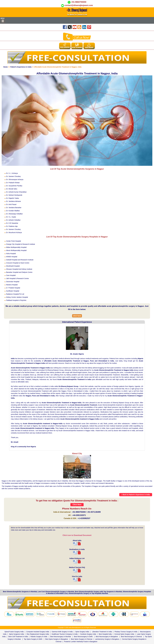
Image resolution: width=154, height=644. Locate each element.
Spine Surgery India (82, 632)
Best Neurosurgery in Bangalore (107, 637)
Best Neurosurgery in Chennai (131, 637)
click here (77, 316)
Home (6, 67)
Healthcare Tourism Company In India (65, 634)
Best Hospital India (105, 634)
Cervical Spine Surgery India (124, 634)
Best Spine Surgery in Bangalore (57, 639)
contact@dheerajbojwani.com (79, 5)
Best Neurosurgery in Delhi (83, 637)
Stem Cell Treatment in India (18, 637)
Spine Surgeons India (16, 634)
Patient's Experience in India (21, 67)
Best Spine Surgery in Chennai (82, 639)
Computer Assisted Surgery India (38, 632)
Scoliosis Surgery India (88, 634)
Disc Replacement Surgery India (38, 634)
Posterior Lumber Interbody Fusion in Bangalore (81, 642)
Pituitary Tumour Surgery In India (126, 632)
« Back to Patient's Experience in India (136, 495)
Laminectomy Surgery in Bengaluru (107, 639)
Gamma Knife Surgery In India (62, 632)
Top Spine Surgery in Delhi (33, 639)
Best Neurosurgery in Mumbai (61, 637)
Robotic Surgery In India (39, 637)
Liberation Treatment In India (102, 632)
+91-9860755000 (79, 2)
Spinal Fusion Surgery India (14, 632)
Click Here (77, 505)
